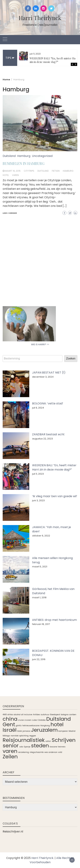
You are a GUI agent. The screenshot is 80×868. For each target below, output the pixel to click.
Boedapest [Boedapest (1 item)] (55, 715)
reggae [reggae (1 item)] (33, 736)
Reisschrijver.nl (13, 831)
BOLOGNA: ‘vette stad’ (48, 403)
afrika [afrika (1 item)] (10, 715)
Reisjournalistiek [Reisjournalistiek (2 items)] (24, 740)
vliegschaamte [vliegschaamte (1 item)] (37, 752)
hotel (6, 175)
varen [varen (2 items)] (10, 751)
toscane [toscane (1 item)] (53, 747)
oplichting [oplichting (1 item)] (24, 736)
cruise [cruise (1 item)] (21, 720)
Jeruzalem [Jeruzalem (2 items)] (44, 730)
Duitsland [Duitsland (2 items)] (59, 719)
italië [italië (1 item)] (20, 731)
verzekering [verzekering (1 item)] (24, 752)
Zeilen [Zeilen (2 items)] (10, 757)
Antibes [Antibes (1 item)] (37, 715)
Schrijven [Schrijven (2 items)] (64, 740)
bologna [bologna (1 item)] (65, 715)
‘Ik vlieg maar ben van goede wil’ (55, 496)
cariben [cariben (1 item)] (73, 715)
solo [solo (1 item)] (21, 747)
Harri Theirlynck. (43, 858)
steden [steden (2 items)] (40, 745)
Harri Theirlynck (40, 18)
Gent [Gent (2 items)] (9, 724)
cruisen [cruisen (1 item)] (28, 720)
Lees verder (10, 213)
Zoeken (71, 358)
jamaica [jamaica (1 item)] (26, 731)
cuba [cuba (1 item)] (35, 720)
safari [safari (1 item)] (48, 741)
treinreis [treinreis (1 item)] (62, 747)
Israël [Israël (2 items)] (10, 730)
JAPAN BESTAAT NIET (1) (49, 373)
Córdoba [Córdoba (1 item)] (42, 720)
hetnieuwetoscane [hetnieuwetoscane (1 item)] (31, 726)
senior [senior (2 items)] (11, 745)
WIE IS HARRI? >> (40, 344)
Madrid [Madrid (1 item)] (72, 731)
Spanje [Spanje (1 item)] (27, 747)
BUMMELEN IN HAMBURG (24, 163)
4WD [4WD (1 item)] (5, 715)
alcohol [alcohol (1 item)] (17, 715)
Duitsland (9, 156)
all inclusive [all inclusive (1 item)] (27, 715)
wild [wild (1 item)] (60, 752)
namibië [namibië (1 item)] (15, 736)
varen (15, 175)
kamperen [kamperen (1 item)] (63, 731)
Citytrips (29, 171)
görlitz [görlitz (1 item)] (19, 726)
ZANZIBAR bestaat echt (48, 434)
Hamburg (24, 156)
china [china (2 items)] (10, 719)
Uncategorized (42, 156)
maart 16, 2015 (13, 171)
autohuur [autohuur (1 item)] (45, 715)
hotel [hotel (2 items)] (57, 724)
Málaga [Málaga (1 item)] (6, 736)
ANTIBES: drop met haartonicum (54, 620)
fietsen (56, 171)
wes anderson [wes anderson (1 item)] (51, 752)
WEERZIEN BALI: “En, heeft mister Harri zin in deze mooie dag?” (54, 60)
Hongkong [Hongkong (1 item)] (45, 726)
